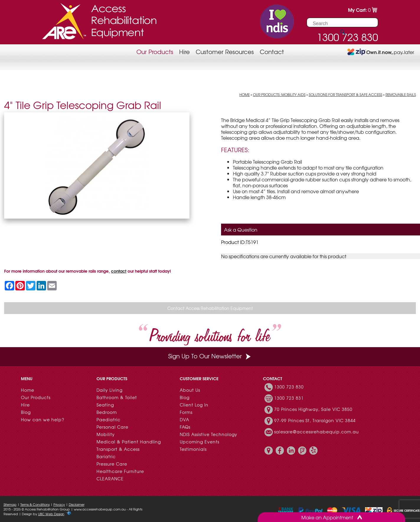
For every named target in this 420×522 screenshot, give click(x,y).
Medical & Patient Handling (129, 442)
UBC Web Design (51, 514)
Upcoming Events (200, 442)
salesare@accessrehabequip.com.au (317, 432)
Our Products (155, 52)
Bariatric (106, 456)
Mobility (106, 434)
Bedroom (107, 412)
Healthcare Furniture (120, 471)
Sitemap (10, 504)
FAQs (185, 427)
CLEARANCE (110, 479)
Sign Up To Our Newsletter (210, 356)
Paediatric (108, 419)
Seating (105, 405)
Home (245, 95)
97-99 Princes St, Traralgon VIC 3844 (315, 420)
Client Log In (194, 405)
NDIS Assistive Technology (209, 434)
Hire (184, 52)
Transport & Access (118, 449)
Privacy (59, 504)
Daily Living (110, 390)
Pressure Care (112, 464)
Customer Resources (225, 52)
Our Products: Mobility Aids (279, 95)
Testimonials (193, 449)
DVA (184, 419)
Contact (272, 52)
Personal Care (112, 427)
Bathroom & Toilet (117, 397)
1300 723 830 (289, 387)
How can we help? (43, 419)
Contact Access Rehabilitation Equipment (210, 308)
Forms (186, 412)
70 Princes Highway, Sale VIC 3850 (313, 409)
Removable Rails (401, 95)
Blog (26, 412)
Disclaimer (77, 504)
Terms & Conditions (35, 504)
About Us (190, 390)
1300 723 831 (289, 398)
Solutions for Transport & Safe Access (345, 95)
